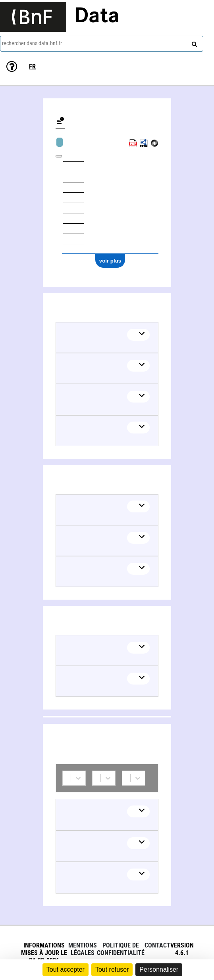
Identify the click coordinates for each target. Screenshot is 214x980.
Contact (157, 945)
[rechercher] (193, 42)
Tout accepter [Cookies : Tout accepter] (66, 969)
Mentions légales (83, 949)
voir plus (110, 261)
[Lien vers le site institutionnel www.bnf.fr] (33, 17)
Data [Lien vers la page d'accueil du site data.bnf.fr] (97, 17)
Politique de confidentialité (121, 949)
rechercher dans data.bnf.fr (32, 43)
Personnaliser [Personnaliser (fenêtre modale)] (159, 969)
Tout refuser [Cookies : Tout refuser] (112, 969)
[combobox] (102, 44)
